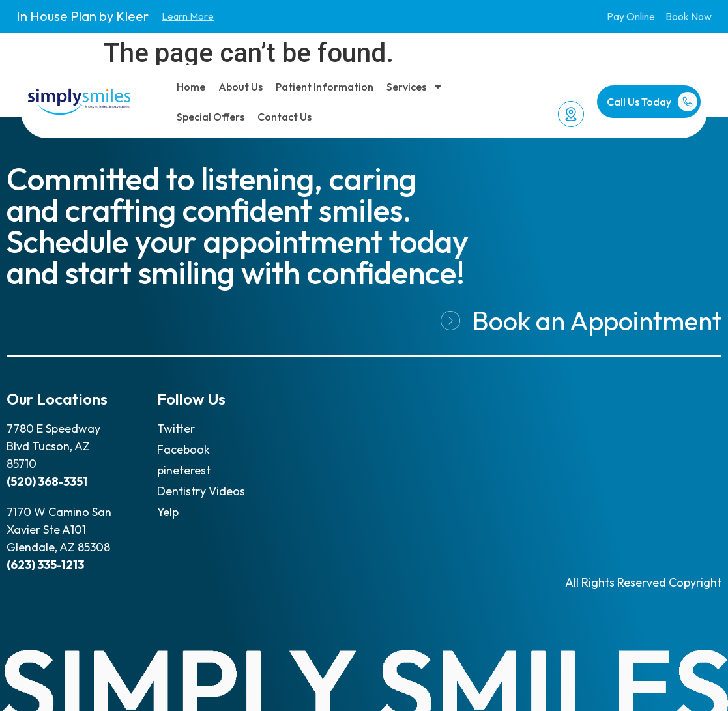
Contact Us (284, 117)
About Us (240, 87)
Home (191, 87)
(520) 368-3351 (47, 481)
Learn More (188, 16)
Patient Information (325, 87)
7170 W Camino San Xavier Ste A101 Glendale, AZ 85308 (59, 530)
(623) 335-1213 (45, 565)
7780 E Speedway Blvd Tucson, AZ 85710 (53, 446)
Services (415, 87)
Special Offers (211, 117)
